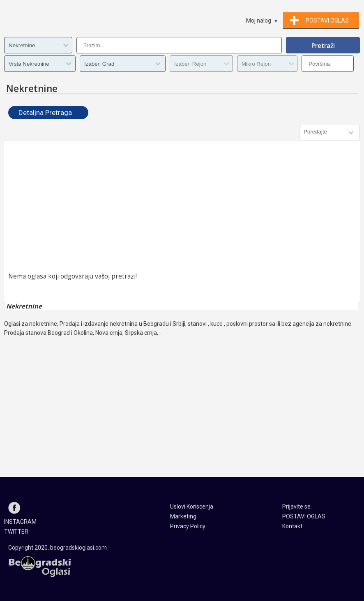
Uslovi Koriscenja (192, 507)
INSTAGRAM (20, 522)
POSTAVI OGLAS (304, 516)
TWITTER (16, 532)
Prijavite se (296, 507)
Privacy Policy (188, 526)
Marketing (183, 516)
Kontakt (292, 526)
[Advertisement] (182, 206)
